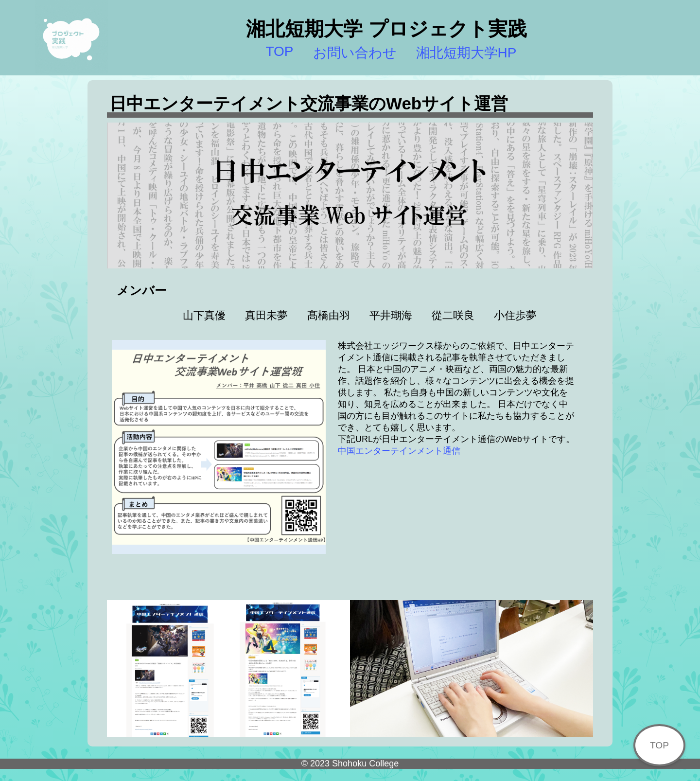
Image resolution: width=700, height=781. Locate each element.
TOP (279, 51)
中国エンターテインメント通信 (399, 451)
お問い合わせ (355, 53)
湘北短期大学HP (466, 53)
